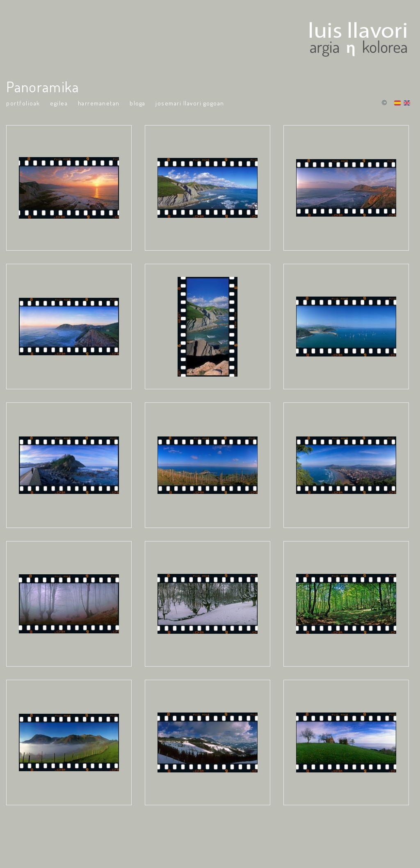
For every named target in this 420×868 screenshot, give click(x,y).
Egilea (59, 103)
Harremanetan (99, 103)
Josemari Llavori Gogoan (190, 103)
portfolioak (23, 103)
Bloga (138, 103)
